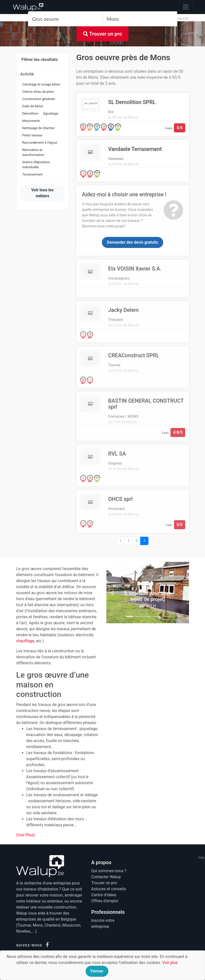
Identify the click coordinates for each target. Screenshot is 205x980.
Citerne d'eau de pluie (38, 92)
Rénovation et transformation (33, 152)
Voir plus (170, 963)
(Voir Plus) (26, 835)
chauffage (25, 641)
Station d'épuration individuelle (36, 165)
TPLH (151, 606)
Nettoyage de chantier (39, 128)
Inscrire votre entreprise (103, 923)
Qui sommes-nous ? (109, 871)
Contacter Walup (106, 877)
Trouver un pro (102, 34)
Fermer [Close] (97, 971)
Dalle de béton (33, 106)
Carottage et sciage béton (41, 84)
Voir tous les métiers (42, 193)
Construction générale (39, 99)
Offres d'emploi (105, 901)
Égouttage (51, 113)
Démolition (30, 113)
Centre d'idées (104, 895)
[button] (113, 592)
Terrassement (33, 174)
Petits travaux (32, 135)
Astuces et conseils (109, 889)
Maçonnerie (31, 121)
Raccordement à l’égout (40, 143)
